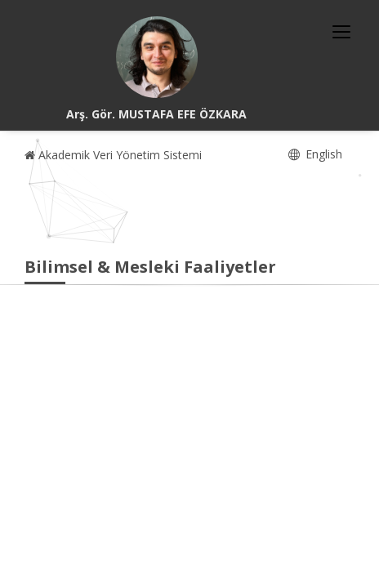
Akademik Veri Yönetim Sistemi (113, 155)
